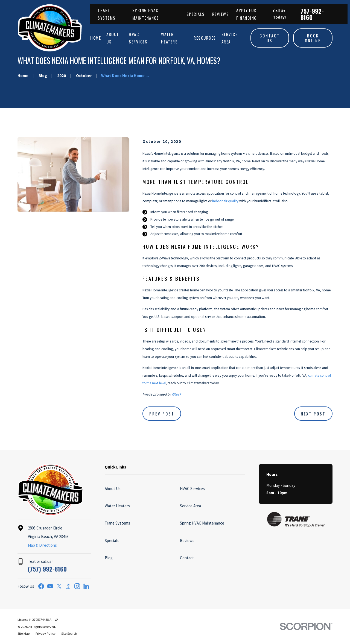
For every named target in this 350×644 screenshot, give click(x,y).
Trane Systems (117, 523)
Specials (196, 14)
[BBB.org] (68, 586)
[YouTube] (50, 586)
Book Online (313, 38)
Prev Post (162, 414)
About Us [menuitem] (113, 38)
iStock (177, 394)
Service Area (190, 506)
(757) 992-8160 (47, 569)
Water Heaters (117, 506)
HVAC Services (192, 489)
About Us (113, 489)
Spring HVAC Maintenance (202, 523)
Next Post (313, 414)
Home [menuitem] (96, 38)
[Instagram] (77, 586)
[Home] (50, 28)
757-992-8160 (312, 14)
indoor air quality (225, 201)
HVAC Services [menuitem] (138, 38)
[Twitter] (59, 586)
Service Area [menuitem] (230, 38)
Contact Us (270, 38)
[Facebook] (41, 586)
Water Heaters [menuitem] (170, 38)
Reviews (221, 14)
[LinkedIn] (86, 586)
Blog (109, 558)
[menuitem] (24, 634)
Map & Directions (42, 545)
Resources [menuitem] (205, 38)
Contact (187, 558)
